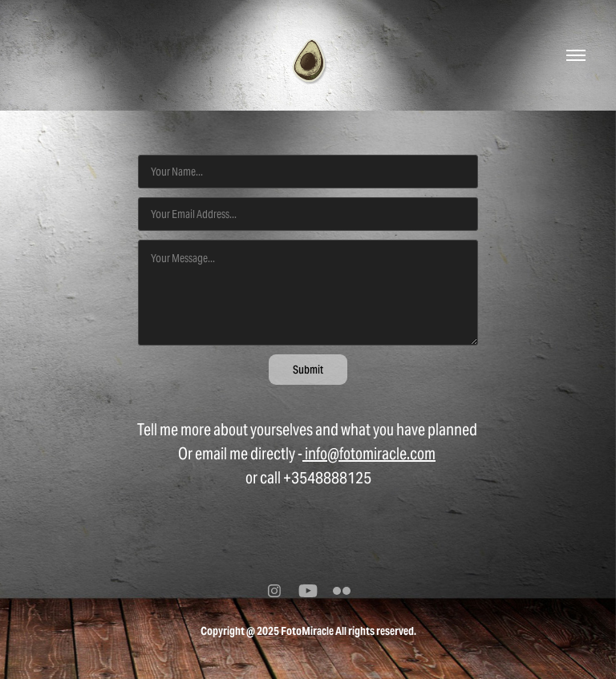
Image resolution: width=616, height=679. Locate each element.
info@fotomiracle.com (369, 454)
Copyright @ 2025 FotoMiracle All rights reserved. (308, 631)
